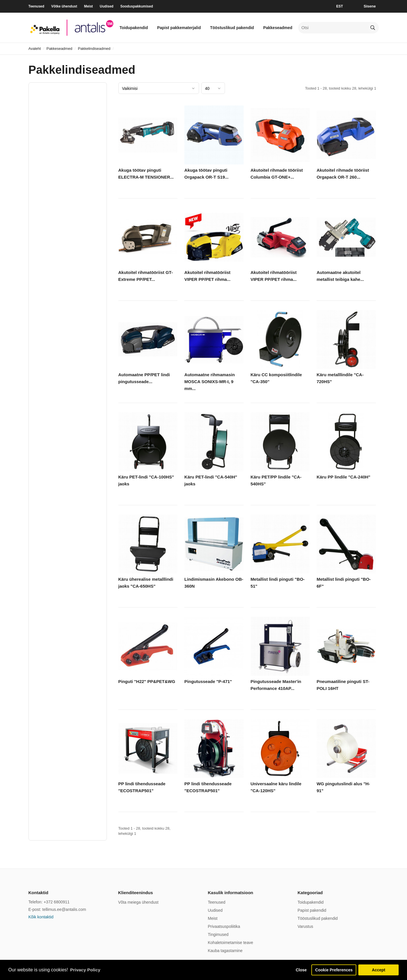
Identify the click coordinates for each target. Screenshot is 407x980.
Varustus (305, 926)
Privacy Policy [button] (86, 969)
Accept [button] (378, 970)
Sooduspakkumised (137, 6)
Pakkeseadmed (278, 28)
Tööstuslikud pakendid (232, 28)
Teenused (36, 6)
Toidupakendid (134, 28)
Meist (89, 6)
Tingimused (218, 934)
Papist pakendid (312, 910)
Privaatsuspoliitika (224, 926)
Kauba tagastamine (225, 951)
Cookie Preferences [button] (333, 970)
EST (339, 6)
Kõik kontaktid (41, 917)
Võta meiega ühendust (138, 902)
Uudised (106, 6)
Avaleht (35, 49)
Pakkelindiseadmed (94, 49)
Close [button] (298, 970)
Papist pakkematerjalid (179, 28)
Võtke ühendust (64, 6)
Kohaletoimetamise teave (231, 943)
